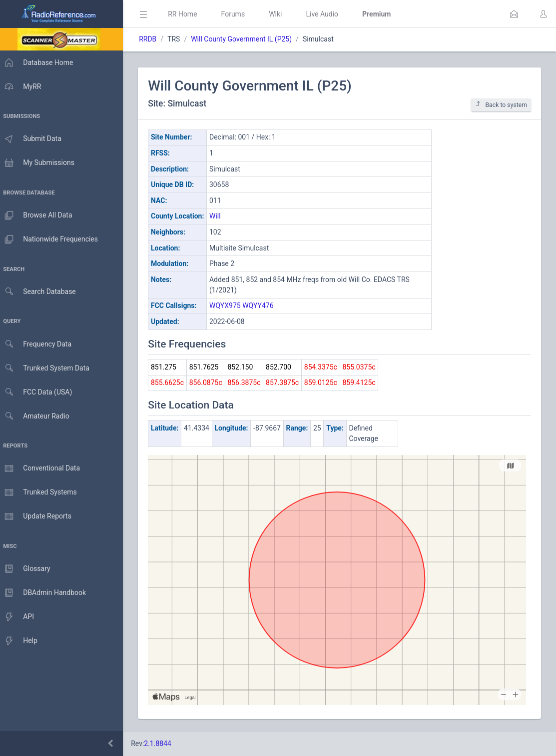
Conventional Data (42, 468)
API (19, 617)
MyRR (23, 86)
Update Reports (38, 516)
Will (220, 216)
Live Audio (327, 14)
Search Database (40, 292)
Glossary (27, 569)
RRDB (153, 39)
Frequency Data (38, 344)
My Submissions (40, 163)
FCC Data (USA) (38, 392)
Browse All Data (38, 215)
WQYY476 (263, 305)
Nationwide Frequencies (51, 239)
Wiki (280, 14)
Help (21, 641)
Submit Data (33, 139)
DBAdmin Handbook (45, 593)
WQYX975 (230, 305)
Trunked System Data (47, 368)
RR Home (187, 14)
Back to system (501, 105)
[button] (514, 14)
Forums (238, 14)
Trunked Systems (41, 492)
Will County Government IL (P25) (246, 39)
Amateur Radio (37, 416)
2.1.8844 (163, 743)
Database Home (39, 62)
